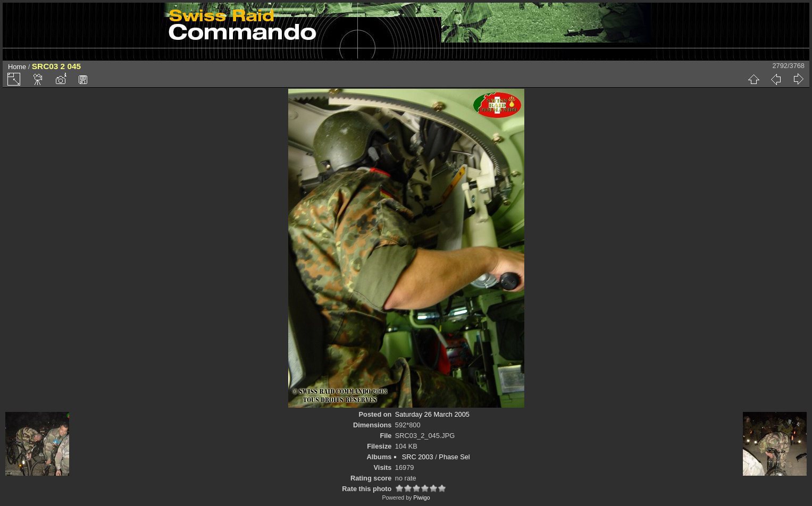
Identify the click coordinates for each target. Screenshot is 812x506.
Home (17, 67)
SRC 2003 (418, 457)
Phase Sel (454, 457)
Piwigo (421, 497)
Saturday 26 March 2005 (432, 414)
